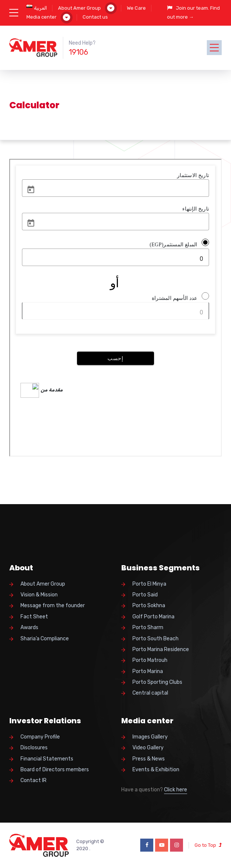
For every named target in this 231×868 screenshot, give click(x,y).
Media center (41, 17)
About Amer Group (79, 8)
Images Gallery (150, 737)
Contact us (95, 17)
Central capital (150, 693)
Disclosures (34, 748)
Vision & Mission (39, 595)
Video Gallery (148, 748)
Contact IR (33, 780)
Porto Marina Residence (161, 649)
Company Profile (40, 737)
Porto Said (145, 595)
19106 (78, 52)
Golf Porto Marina (153, 617)
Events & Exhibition (156, 770)
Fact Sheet (34, 617)
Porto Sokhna (149, 606)
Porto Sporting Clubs (157, 682)
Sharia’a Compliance (45, 639)
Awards (29, 627)
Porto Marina (148, 671)
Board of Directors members (55, 770)
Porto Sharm (148, 627)
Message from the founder (53, 606)
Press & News (149, 759)
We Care (136, 8)
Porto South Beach (155, 639)
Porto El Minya (149, 584)
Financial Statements (47, 759)
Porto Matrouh (150, 660)
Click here (176, 790)
